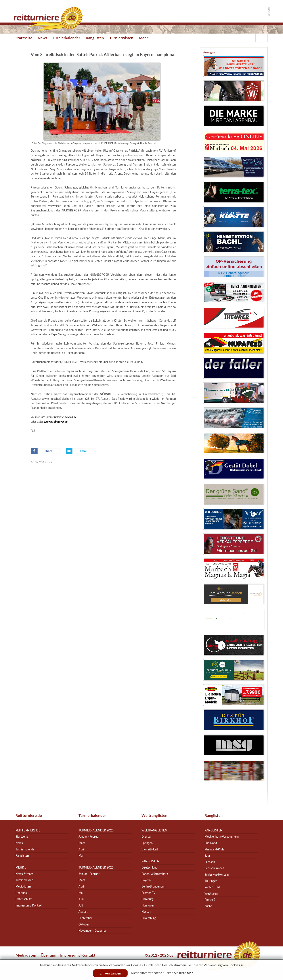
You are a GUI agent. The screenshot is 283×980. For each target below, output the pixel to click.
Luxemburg (149, 918)
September (85, 918)
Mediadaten (23, 886)
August (83, 912)
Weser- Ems (212, 887)
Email (81, 451)
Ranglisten (95, 38)
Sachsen (210, 862)
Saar (207, 855)
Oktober (84, 924)
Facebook (46, 451)
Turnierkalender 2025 (96, 867)
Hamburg (147, 899)
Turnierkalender (66, 38)
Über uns (21, 893)
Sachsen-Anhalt (214, 868)
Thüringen (211, 881)
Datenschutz (24, 899)
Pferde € (210, 900)
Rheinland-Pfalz (214, 849)
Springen (147, 843)
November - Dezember (93, 930)
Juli (81, 905)
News (42, 38)
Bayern (146, 880)
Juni (81, 899)
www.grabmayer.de (56, 422)
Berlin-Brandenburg (154, 886)
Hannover (148, 905)
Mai (81, 855)
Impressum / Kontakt (29, 905)
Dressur (147, 837)
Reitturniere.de (29, 815)
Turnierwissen (121, 38)
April (81, 849)
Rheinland (211, 843)
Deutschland (149, 867)
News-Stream (24, 874)
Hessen (146, 912)
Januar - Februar (89, 837)
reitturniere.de (28, 830)
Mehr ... (145, 38)
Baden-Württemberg (155, 874)
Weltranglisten (154, 815)
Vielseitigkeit (150, 849)
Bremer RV (148, 893)
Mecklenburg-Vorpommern (222, 837)
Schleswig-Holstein (217, 874)
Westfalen (211, 893)
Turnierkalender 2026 (96, 830)
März (82, 843)
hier (190, 973)
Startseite (24, 38)
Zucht (208, 906)
